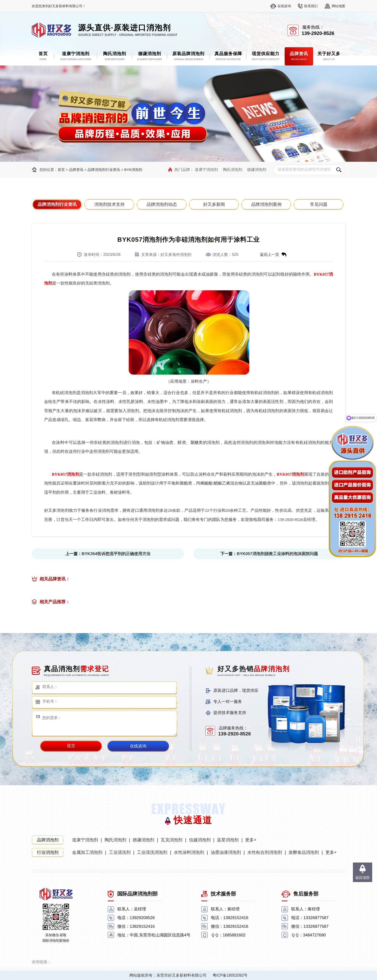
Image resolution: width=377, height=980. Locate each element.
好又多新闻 (214, 204)
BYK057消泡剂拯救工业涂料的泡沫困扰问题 (277, 554)
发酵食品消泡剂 (304, 852)
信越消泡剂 (200, 840)
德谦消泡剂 (257, 170)
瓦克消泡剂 (172, 840)
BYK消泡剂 (133, 170)
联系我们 (311, 6)
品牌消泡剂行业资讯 (104, 170)
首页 (61, 170)
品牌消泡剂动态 (162, 204)
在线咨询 (284, 6)
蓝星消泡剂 (228, 840)
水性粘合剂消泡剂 (265, 852)
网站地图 (338, 6)
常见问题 (319, 204)
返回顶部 (363, 878)
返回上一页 (269, 255)
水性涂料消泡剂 (189, 852)
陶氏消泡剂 (233, 170)
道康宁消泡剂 (206, 170)
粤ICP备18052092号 (230, 975)
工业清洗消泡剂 (152, 852)
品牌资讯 (76, 170)
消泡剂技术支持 (109, 204)
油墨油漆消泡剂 (226, 852)
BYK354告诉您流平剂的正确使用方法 (116, 554)
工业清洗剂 (120, 852)
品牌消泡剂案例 (266, 204)
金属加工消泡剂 (87, 852)
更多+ (251, 840)
